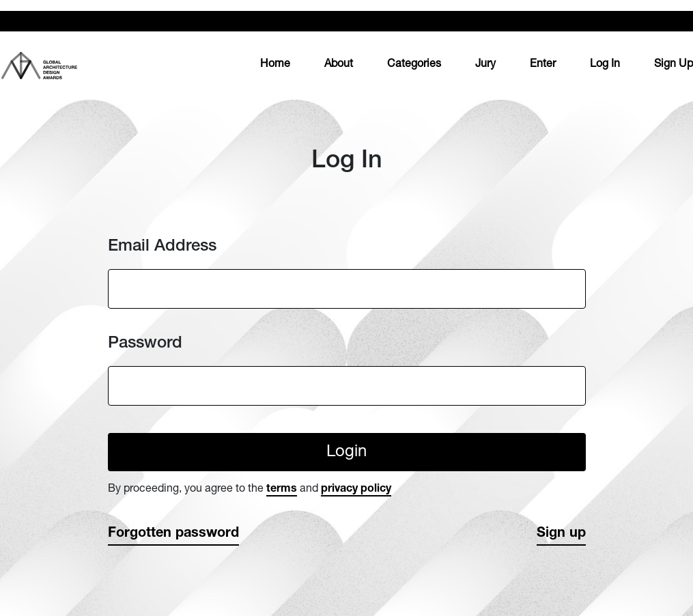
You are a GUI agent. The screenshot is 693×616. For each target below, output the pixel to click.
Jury (485, 65)
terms (282, 490)
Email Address (162, 247)
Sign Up (674, 65)
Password (145, 344)
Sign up (561, 534)
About (339, 65)
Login (346, 453)
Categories (414, 65)
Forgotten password (173, 534)
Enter (543, 65)
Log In (605, 65)
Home (275, 63)
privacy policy (356, 490)
